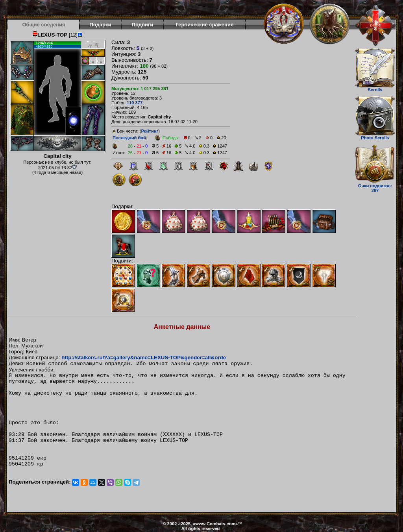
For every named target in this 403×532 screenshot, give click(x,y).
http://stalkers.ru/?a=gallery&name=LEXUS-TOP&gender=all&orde (144, 357)
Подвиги (143, 25)
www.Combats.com (215, 524)
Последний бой (129, 138)
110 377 (135, 103)
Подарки (100, 25)
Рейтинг (150, 131)
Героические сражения (204, 25)
